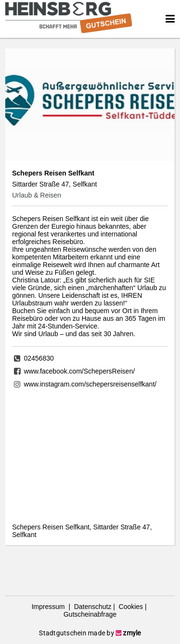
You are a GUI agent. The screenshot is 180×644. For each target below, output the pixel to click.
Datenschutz (92, 607)
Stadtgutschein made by (90, 633)
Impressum (49, 607)
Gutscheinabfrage (90, 614)
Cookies (130, 607)
